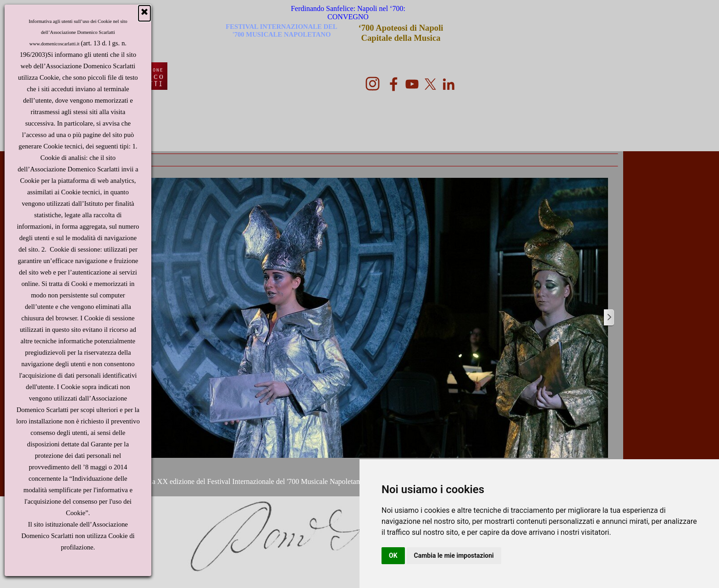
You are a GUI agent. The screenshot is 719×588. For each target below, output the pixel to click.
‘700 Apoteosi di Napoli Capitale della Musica (402, 33)
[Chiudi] (144, 13)
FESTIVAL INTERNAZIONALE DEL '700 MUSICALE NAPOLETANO (282, 30)
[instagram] (373, 84)
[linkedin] (449, 84)
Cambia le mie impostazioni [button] (454, 555)
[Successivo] (608, 318)
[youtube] (412, 84)
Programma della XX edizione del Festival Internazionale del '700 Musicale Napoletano (234, 481)
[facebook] (394, 84)
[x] (430, 84)
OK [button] (393, 555)
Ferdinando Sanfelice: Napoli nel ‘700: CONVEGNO (349, 13)
